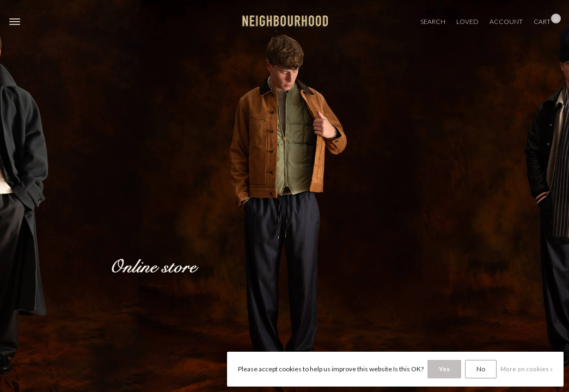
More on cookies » (527, 369)
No (481, 369)
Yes (444, 369)
